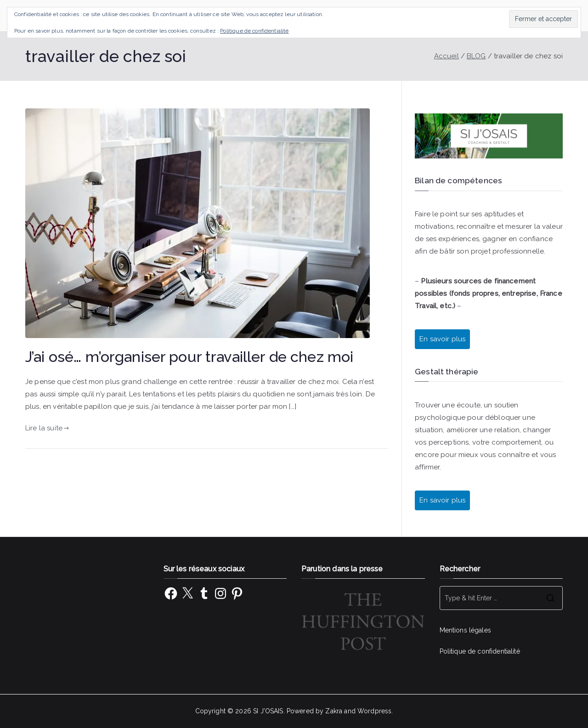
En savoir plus (442, 339)
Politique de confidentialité (480, 651)
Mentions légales (465, 630)
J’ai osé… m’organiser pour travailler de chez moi (189, 357)
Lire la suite (47, 428)
